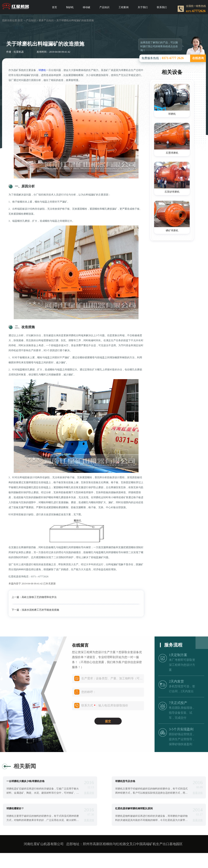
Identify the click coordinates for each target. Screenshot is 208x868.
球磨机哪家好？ (15, 808)
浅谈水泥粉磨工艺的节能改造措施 (40, 610)
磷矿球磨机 (172, 230)
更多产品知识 (46, 20)
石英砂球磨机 (172, 192)
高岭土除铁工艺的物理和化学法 (39, 597)
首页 (54, 7)
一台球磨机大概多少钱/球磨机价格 (25, 781)
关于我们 (143, 7)
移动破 (87, 7)
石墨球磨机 (172, 153)
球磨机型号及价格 (125, 781)
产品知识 (104, 7)
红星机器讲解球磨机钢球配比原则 (134, 808)
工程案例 (124, 7)
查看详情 (89, 793)
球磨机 (42, 70)
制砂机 (70, 7)
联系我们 (162, 7)
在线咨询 (198, 58)
